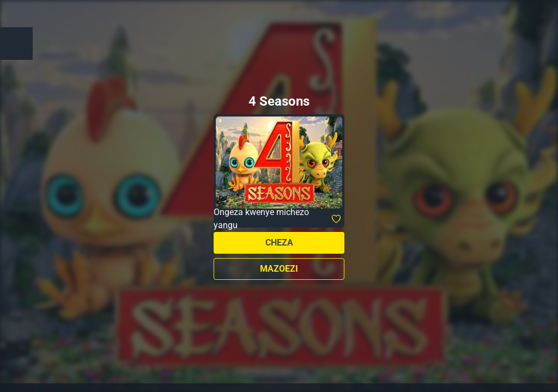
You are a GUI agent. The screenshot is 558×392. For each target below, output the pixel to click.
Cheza (279, 243)
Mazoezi (279, 269)
